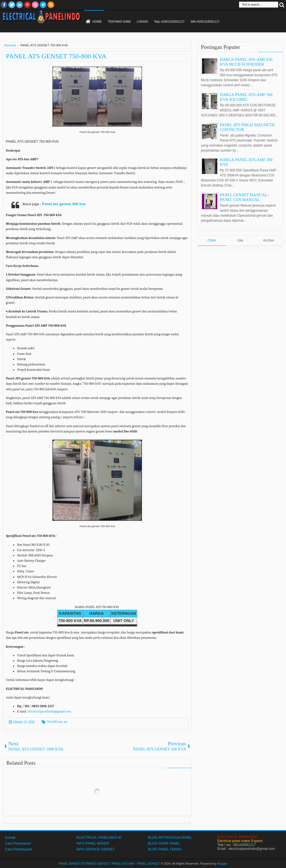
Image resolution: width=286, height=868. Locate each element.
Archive (269, 240)
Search (282, 5)
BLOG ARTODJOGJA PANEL (170, 838)
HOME (97, 21)
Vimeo (43, 5)
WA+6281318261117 (205, 21)
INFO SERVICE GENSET (96, 849)
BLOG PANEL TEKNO (165, 849)
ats (65, 722)
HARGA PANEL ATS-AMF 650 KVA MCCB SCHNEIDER (246, 62)
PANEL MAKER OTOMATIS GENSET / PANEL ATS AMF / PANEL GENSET (109, 864)
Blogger (222, 864)
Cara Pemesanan (18, 843)
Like (240, 240)
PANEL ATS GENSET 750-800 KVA (56, 56)
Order (212, 240)
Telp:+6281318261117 (169, 21)
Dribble (35, 5)
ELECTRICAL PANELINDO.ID (99, 838)
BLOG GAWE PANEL (164, 843)
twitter (12, 5)
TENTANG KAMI (119, 21)
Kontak (10, 838)
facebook (4, 5)
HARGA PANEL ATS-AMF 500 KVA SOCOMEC (246, 97)
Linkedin (20, 5)
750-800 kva (54, 722)
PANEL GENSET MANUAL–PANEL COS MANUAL (245, 197)
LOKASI (142, 21)
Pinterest (27, 5)
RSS (51, 5)
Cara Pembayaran (19, 849)
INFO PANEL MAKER (93, 843)
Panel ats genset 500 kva (64, 204)
